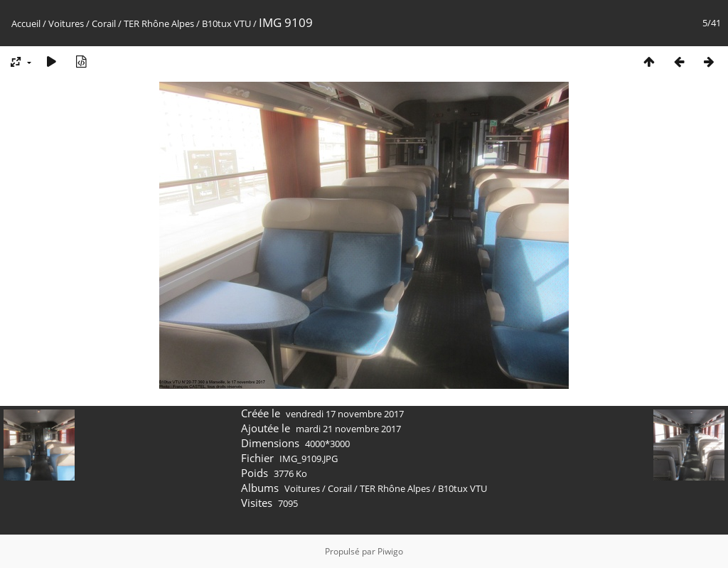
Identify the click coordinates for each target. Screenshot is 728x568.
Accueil (26, 23)
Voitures (66, 23)
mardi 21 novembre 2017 (348, 429)
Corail (104, 23)
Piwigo (390, 551)
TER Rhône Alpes (159, 23)
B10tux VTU (226, 23)
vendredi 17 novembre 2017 (345, 414)
